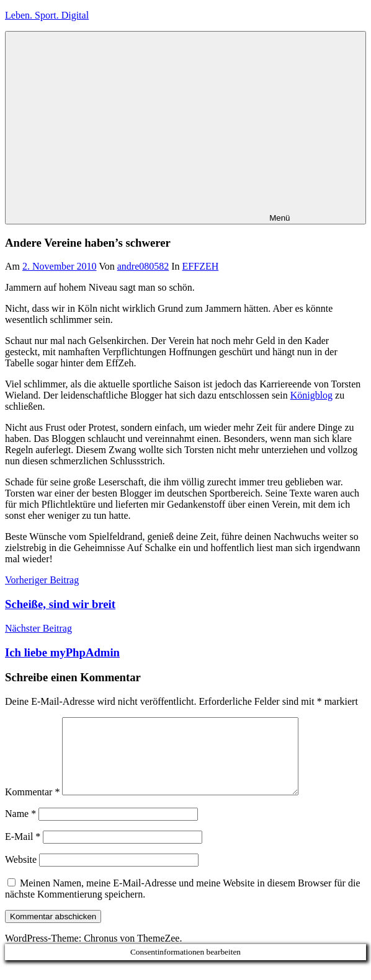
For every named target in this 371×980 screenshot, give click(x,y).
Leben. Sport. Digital (47, 15)
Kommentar (32, 807)
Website (21, 874)
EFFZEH (201, 266)
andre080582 (143, 266)
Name (20, 828)
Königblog (311, 395)
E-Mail (23, 851)
